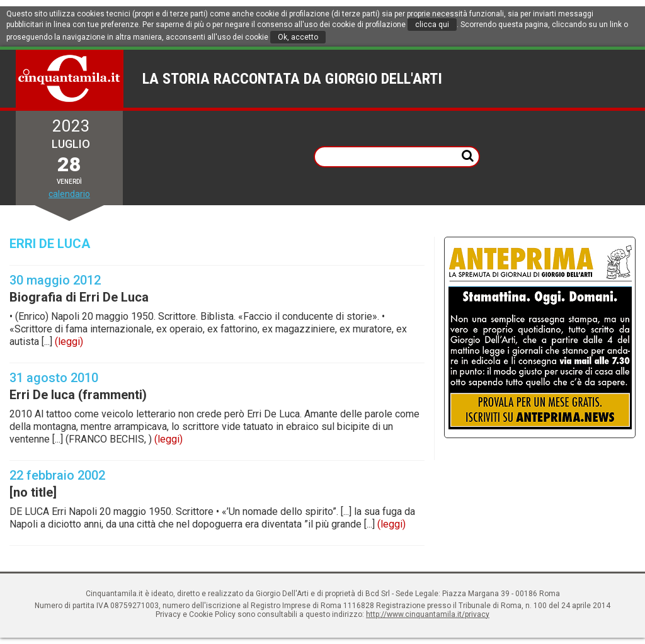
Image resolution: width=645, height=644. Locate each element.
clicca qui (432, 25)
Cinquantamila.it (70, 79)
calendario (69, 194)
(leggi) (69, 342)
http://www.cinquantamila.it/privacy (428, 614)
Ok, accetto (298, 37)
